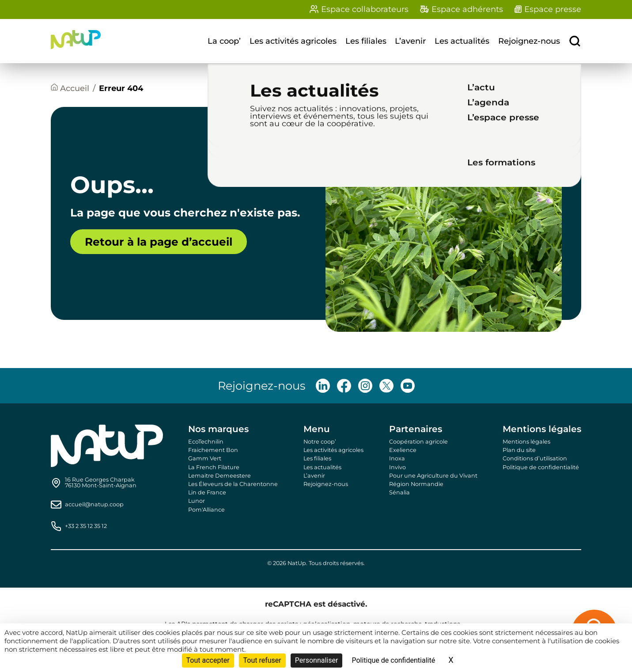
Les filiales (366, 41)
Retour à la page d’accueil (159, 242)
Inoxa (397, 458)
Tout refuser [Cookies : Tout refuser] (262, 660)
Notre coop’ (320, 442)
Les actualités (462, 41)
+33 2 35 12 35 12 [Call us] (86, 526)
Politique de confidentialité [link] (393, 660)
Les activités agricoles (293, 41)
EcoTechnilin (206, 442)
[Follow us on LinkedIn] (323, 386)
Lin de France (207, 492)
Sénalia (399, 492)
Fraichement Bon (213, 450)
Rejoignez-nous (529, 41)
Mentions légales (526, 442)
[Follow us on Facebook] (344, 386)
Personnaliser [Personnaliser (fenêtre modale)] (317, 660)
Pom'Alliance (206, 510)
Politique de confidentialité (541, 467)
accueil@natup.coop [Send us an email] (94, 505)
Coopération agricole (418, 442)
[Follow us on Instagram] (365, 386)
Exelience (403, 450)
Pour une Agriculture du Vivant (433, 476)
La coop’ (224, 41)
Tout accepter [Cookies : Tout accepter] (208, 660)
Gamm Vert (205, 458)
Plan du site (519, 450)
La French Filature (214, 467)
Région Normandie (416, 484)
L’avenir (410, 41)
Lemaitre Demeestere (219, 476)
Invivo (397, 467)
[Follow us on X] (386, 386)
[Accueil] (70, 89)
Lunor (197, 501)
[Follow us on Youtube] (408, 386)
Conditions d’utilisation (535, 458)
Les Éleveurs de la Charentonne (233, 484)
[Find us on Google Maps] (101, 483)
